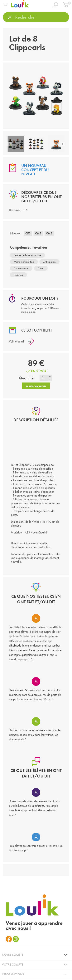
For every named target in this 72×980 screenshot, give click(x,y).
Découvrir (15, 210)
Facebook (9, 939)
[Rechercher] (36, 17)
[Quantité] (44, 378)
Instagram (16, 939)
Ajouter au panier (36, 386)
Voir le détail (16, 341)
